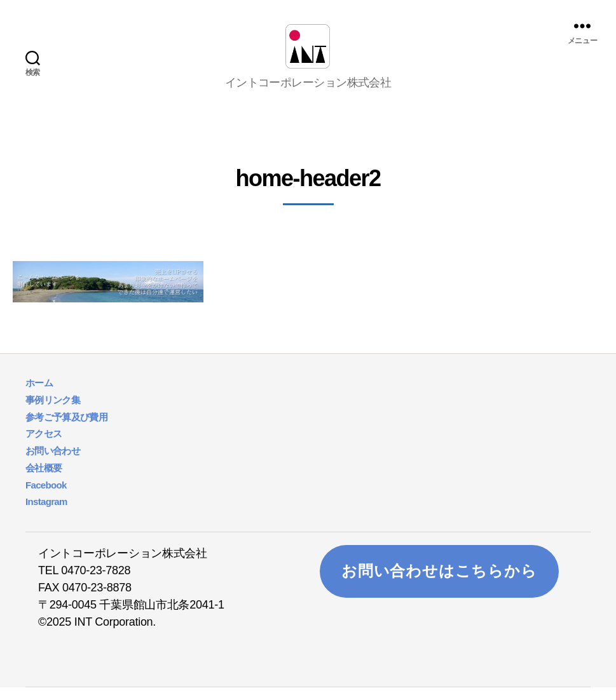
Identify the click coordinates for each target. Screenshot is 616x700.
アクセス (44, 446)
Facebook (46, 498)
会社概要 (44, 481)
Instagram (46, 514)
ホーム (39, 395)
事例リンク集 (53, 413)
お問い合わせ (53, 463)
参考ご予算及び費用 (66, 430)
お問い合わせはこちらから (439, 583)
